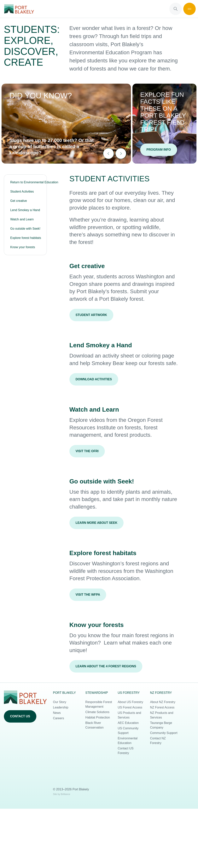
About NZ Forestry (163, 702)
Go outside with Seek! (25, 229)
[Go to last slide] (108, 154)
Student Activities (22, 192)
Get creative (19, 201)
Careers (58, 718)
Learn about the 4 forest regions (106, 666)
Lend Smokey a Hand (25, 210)
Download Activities (94, 379)
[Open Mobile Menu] (189, 9)
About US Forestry (131, 702)
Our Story (60, 702)
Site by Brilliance (62, 794)
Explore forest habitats (26, 238)
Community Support (164, 733)
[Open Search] (176, 9)
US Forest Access (130, 707)
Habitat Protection (98, 717)
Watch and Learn (22, 219)
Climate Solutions (97, 712)
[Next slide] (121, 154)
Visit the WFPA (88, 595)
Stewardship (97, 693)
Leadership (61, 707)
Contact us (20, 716)
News (57, 713)
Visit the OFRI (87, 451)
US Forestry (129, 693)
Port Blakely (64, 693)
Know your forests (23, 247)
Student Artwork (91, 315)
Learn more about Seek (96, 523)
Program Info (159, 150)
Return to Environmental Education (27, 182)
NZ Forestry (161, 693)
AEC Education (128, 723)
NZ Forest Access (162, 707)
